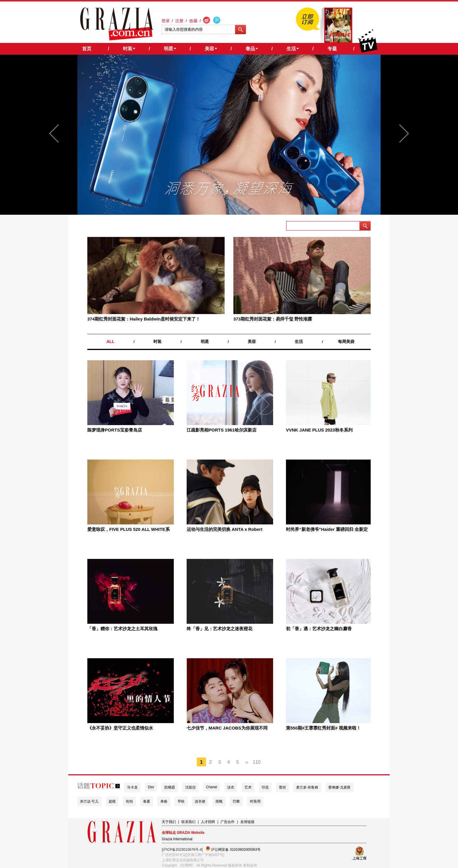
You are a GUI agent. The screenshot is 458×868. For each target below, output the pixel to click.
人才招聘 (208, 822)
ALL (110, 342)
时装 (157, 342)
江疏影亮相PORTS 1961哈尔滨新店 (222, 430)
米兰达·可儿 (89, 801)
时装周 (255, 801)
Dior (151, 787)
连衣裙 (200, 801)
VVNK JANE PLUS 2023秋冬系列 (319, 430)
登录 (166, 21)
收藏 (193, 21)
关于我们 (169, 822)
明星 (205, 342)
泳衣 (231, 787)
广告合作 (228, 822)
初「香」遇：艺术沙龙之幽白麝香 (319, 629)
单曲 (164, 801)
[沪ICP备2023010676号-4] (182, 850)
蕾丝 (282, 787)
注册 (179, 21)
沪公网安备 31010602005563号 (233, 849)
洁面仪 (190, 787)
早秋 (181, 801)
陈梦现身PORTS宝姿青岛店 (115, 430)
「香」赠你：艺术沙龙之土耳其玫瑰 (122, 629)
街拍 (129, 801)
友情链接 (247, 822)
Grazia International (177, 839)
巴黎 (236, 801)
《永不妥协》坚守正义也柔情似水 (120, 728)
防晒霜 (170, 787)
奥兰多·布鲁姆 (307, 787)
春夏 (147, 801)
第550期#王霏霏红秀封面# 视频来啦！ (323, 728)
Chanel (211, 787)
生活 (299, 342)
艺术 (248, 787)
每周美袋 (346, 342)
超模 (112, 801)
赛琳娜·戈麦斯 (339, 787)
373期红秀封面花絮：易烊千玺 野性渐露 (273, 319)
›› (247, 762)
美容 (252, 342)
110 (257, 762)
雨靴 (219, 801)
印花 (265, 787)
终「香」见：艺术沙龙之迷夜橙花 (220, 629)
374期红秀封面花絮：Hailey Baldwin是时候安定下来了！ (144, 319)
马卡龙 (132, 787)
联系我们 (188, 822)
